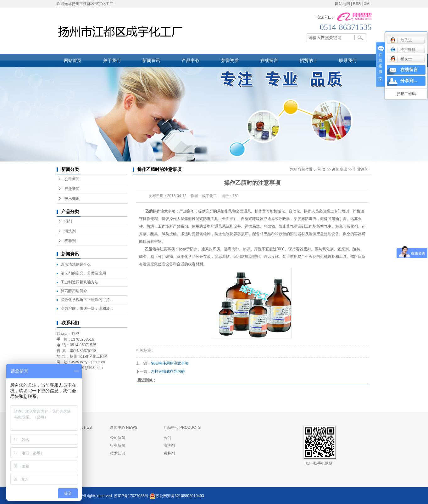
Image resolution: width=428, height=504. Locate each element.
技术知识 (72, 199)
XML (368, 4)
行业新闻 (72, 189)
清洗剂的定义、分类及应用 (83, 273)
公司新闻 (72, 179)
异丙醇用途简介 (74, 291)
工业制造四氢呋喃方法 (80, 282)
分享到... (409, 81)
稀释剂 (70, 241)
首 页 (322, 169)
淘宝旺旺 (403, 49)
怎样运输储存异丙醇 (168, 371)
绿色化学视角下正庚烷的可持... (87, 300)
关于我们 (112, 60)
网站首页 (73, 60)
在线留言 (269, 60)
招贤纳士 (308, 60)
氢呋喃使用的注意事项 (170, 363)
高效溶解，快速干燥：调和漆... (87, 309)
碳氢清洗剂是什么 (76, 264)
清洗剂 (70, 231)
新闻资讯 (151, 60)
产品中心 (191, 60)
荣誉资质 (230, 60)
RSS (357, 4)
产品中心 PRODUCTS (182, 428)
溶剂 (68, 221)
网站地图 (342, 4)
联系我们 (348, 60)
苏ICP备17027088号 (131, 496)
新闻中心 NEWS (124, 428)
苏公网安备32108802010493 (180, 496)
